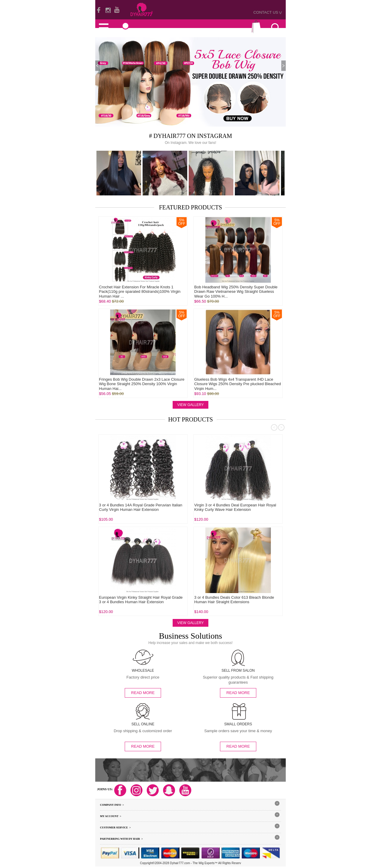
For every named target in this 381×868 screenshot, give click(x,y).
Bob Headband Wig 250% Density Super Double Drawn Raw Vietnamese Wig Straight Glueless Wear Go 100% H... (236, 292)
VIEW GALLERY (190, 405)
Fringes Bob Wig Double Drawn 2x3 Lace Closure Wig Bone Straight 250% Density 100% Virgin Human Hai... (142, 384)
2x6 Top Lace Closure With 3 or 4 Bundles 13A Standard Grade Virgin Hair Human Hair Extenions (100, 507)
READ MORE (143, 693)
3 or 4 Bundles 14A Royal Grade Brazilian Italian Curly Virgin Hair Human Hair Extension (98, 600)
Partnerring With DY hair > (121, 839)
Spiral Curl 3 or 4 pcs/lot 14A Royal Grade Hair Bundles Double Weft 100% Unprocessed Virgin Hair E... (193, 510)
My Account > (111, 816)
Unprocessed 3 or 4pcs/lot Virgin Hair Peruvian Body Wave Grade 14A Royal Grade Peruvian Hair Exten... (195, 602)
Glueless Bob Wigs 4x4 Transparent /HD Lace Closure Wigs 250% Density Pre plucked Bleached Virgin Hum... (238, 384)
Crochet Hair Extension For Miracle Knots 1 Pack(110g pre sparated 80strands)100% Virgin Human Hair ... (140, 292)
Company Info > (112, 805)
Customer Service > (115, 827)
